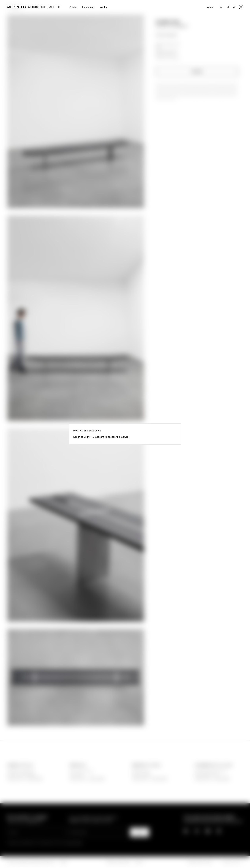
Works (103, 7)
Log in (77, 437)
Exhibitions (88, 7)
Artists (73, 7)
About (210, 7)
